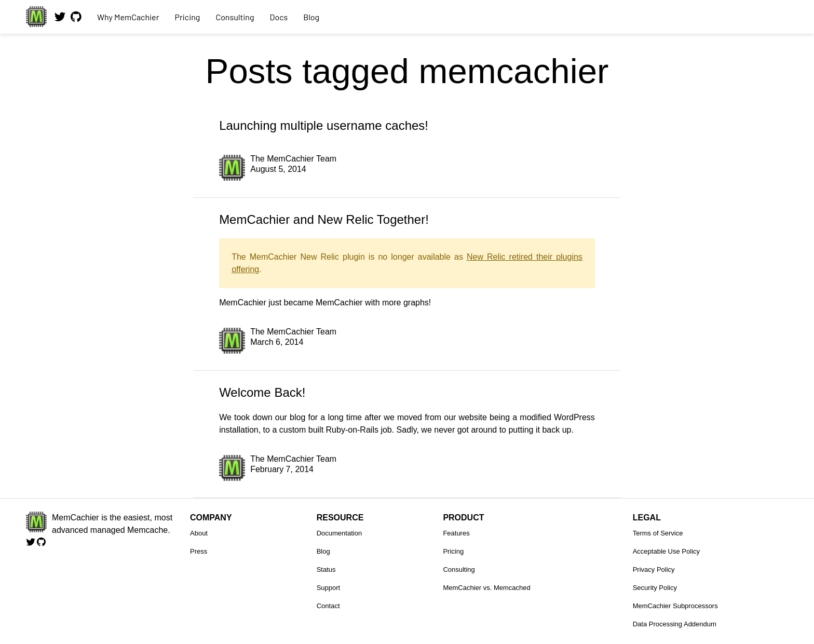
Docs (279, 17)
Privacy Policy (654, 569)
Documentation (339, 533)
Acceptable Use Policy (666, 551)
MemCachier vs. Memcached (486, 588)
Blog (311, 17)
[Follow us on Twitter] (60, 21)
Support (329, 588)
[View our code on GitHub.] (76, 21)
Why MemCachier (128, 17)
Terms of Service (658, 533)
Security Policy (655, 588)
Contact (328, 606)
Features (456, 533)
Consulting (235, 17)
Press (199, 551)
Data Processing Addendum (675, 624)
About (199, 533)
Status (326, 569)
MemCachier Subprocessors (675, 606)
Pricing (187, 17)
